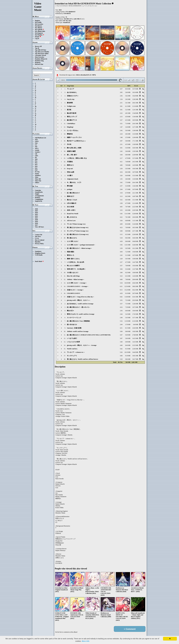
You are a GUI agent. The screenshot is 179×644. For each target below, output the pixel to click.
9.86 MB (128, 359)
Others (37, 183)
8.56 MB (128, 224)
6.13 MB (128, 106)
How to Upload (40, 240)
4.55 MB (128, 144)
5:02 (121, 349)
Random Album (40, 59)
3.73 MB (128, 189)
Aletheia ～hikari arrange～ (76, 279)
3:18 (121, 193)
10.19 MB (127, 352)
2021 (36, 218)
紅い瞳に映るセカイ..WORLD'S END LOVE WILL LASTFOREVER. (89, 335)
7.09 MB (128, 165)
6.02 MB (128, 196)
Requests (38, 62)
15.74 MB (135, 158)
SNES (37, 141)
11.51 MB (135, 221)
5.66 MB (128, 92)
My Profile (38, 22)
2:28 (121, 259)
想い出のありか (72, 325)
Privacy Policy (39, 244)
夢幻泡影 (70, 186)
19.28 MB (135, 96)
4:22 (121, 217)
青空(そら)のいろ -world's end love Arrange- (81, 314)
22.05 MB (135, 210)
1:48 (121, 137)
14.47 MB (135, 262)
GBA (37, 156)
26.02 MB (135, 283)
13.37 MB (135, 269)
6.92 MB (128, 210)
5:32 (121, 321)
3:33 (121, 210)
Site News (38, 236)
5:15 (121, 234)
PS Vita (37, 172)
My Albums (39, 28)
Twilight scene (71, 106)
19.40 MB (135, 252)
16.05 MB (135, 148)
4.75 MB (128, 203)
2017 (36, 225)
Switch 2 (38, 152)
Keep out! (70, 169)
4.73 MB (128, 262)
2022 (36, 216)
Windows (38, 175)
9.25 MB (128, 273)
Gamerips (38, 190)
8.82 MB (128, 172)
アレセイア (71, 89)
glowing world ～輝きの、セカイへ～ (79, 300)
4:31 (121, 328)
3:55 (121, 300)
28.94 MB (135, 279)
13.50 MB (135, 179)
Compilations (39, 199)
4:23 (121, 227)
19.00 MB (135, 273)
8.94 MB (128, 89)
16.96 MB (135, 259)
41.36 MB (135, 321)
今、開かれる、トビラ (74, 182)
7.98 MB (128, 279)
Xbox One (38, 181)
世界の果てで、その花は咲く (76, 269)
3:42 (121, 182)
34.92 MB (135, 238)
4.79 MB (128, 158)
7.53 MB (128, 300)
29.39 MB (135, 300)
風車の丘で (71, 196)
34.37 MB (135, 359)
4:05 (121, 207)
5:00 (121, 273)
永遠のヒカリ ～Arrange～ (75, 290)
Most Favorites (40, 57)
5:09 (121, 231)
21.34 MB (135, 106)
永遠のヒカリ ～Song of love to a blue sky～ (81, 297)
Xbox (37, 177)
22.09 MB (135, 155)
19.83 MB (135, 331)
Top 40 (37, 48)
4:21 (121, 162)
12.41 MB (135, 110)
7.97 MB (128, 207)
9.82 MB (128, 238)
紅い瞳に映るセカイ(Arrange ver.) (78, 234)
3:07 (121, 141)
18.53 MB (135, 227)
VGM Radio (39, 255)
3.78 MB (128, 325)
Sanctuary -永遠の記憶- (74, 328)
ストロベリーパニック (74, 318)
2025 (36, 211)
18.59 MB (135, 120)
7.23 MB (128, 252)
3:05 (121, 92)
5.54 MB (128, 269)
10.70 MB (135, 189)
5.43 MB (128, 314)
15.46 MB (135, 117)
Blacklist (38, 242)
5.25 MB (128, 110)
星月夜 (69, 110)
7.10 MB (128, 124)
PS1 (36, 161)
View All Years (39, 227)
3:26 (121, 176)
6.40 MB (128, 176)
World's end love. (72, 349)
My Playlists (40, 35)
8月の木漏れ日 (72, 203)
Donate (38, 37)
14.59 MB (135, 165)
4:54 (121, 172)
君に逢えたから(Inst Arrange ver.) (78, 227)
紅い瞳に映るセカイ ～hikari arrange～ (79, 248)
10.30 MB (127, 283)
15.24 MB (127, 290)
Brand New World (73, 214)
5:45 (121, 214)
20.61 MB (135, 103)
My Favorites (39, 24)
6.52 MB (128, 276)
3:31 (121, 124)
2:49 (121, 318)
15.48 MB (135, 113)
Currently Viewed (40, 55)
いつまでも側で (72, 338)
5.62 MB (128, 96)
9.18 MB (128, 356)
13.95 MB (135, 151)
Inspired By (39, 201)
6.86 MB (128, 155)
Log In (37, 38)
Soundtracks (39, 192)
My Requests (39, 33)
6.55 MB (128, 120)
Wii (36, 147)
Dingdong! (70, 127)
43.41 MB (135, 297)
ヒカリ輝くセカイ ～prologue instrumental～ (81, 245)
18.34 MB (135, 92)
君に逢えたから (72, 238)
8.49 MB (136, 325)
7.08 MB (128, 266)
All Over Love (71, 221)
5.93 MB (128, 169)
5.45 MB (128, 318)
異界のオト (71, 165)
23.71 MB (135, 231)
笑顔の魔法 (71, 252)
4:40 (121, 345)
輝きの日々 (71, 311)
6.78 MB (128, 193)
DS (36, 157)
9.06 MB (128, 241)
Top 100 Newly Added (42, 54)
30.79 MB (135, 293)
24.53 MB (135, 162)
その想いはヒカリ (73, 273)
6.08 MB (128, 221)
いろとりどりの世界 (73, 342)
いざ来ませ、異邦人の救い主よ (77, 158)
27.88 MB (135, 335)
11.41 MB (127, 214)
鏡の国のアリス (72, 120)
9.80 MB (128, 331)
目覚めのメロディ (73, 96)
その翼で (70, 176)
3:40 (121, 342)
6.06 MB (128, 311)
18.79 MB (135, 172)
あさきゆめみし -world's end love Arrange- (80, 304)
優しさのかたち (72, 217)
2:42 (121, 130)
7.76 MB (128, 182)
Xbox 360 (38, 179)
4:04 (121, 252)
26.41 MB (135, 182)
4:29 (121, 293)
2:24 (121, 134)
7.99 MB (128, 227)
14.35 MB (135, 342)
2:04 (121, 189)
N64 (36, 143)
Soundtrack (66, 22)
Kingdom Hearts (40, 253)
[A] (46, 59)
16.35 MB (135, 338)
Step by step (71, 99)
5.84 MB (128, 141)
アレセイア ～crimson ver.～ (76, 352)
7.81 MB (128, 217)
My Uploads (39, 30)
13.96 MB (135, 130)
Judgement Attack (73, 179)
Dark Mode (39, 261)
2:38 (121, 203)
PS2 (36, 163)
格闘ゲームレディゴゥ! (74, 137)
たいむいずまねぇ (73, 130)
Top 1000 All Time (41, 50)
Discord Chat (39, 64)
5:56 (121, 245)
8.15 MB (128, 328)
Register (38, 21)
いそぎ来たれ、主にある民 (76, 262)
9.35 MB (128, 234)
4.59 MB (128, 117)
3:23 (121, 276)
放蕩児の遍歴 (71, 151)
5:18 (121, 238)
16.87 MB (135, 196)
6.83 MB (128, 200)
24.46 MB (135, 328)
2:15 (121, 117)
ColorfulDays (71, 124)
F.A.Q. (37, 238)
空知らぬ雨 (71, 172)
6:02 (121, 297)
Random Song (39, 61)
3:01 (121, 106)
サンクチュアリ (72, 356)
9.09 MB (128, 231)
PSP (36, 170)
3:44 (121, 155)
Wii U (37, 149)
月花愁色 (70, 162)
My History (38, 26)
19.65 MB (135, 169)
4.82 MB (128, 134)
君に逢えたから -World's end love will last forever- (83, 359)
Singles (37, 194)
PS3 (36, 165)
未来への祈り (71, 210)
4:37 (121, 89)
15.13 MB (135, 200)
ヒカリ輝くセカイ (73, 241)
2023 (36, 214)
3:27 (121, 120)
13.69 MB (135, 144)
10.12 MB (135, 248)
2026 (36, 209)
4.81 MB (128, 113)
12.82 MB (135, 99)
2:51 (121, 103)
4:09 (121, 224)
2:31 (121, 144)
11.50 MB (127, 321)
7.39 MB (128, 307)
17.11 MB (135, 141)
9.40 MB (128, 335)
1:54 (121, 99)
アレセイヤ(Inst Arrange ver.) (76, 224)
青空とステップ (72, 117)
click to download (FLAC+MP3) (86, 75)
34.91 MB (135, 356)
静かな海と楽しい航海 (74, 148)
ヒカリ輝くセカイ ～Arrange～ (77, 283)
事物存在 (70, 134)
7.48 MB (128, 162)
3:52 (121, 200)
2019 (36, 222)
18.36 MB (135, 217)
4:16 (121, 307)
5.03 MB (128, 130)
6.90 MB (128, 342)
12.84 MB (135, 137)
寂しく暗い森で (72, 155)
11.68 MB (127, 297)
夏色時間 (70, 103)
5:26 (121, 352)
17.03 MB (135, 314)
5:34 (121, 283)
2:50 (121, 169)
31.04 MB (135, 224)
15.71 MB (135, 318)
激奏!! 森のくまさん (73, 259)
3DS (36, 159)
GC (36, 145)
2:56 (121, 96)
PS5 (36, 168)
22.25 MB (135, 207)
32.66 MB (135, 245)
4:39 (121, 241)
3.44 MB (128, 127)
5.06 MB (128, 151)
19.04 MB (135, 311)
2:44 (121, 314)
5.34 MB (128, 186)
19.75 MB (135, 307)
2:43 (121, 255)
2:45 (121, 151)
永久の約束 (71, 207)
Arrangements (39, 196)
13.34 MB (135, 134)
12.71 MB (135, 127)
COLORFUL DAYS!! (74, 293)
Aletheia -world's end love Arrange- (78, 331)
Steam (37, 174)
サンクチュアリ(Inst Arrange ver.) (78, 231)
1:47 (121, 127)
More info (86, 641)
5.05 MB (128, 248)
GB (36, 154)
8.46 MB (128, 345)
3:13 (121, 196)
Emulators (38, 251)
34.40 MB (135, 352)
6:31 (121, 286)
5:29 (121, 359)
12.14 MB (135, 203)
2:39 (121, 248)
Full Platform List (41, 138)
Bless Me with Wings (73, 276)
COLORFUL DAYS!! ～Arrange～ (78, 286)
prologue (70, 189)
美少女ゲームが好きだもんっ (76, 141)
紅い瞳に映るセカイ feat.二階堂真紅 (78, 321)
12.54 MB (127, 286)
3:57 (121, 266)
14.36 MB (135, 276)
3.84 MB (128, 179)
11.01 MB (127, 245)
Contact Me (39, 235)
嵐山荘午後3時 (72, 113)
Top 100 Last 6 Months (42, 52)
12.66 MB (135, 304)
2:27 (121, 262)
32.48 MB (135, 214)
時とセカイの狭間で (73, 266)
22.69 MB (135, 234)
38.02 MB (135, 286)
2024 (36, 213)
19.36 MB (135, 266)
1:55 (121, 179)
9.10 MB (128, 293)
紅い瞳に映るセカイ (73, 193)
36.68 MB (135, 241)
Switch (37, 150)
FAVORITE (67, 14)
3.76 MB (128, 137)
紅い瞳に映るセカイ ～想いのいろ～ (79, 307)
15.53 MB (135, 176)
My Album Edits (40, 31)
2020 (36, 220)
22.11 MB (135, 193)
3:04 (121, 269)
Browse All (38, 46)
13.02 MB (135, 186)
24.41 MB (135, 124)
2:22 (121, 113)
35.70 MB (135, 89)
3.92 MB (128, 99)
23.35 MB (135, 345)
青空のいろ (71, 255)
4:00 (121, 165)
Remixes (38, 198)
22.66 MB (135, 349)
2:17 (121, 158)
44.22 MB (135, 290)
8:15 (121, 290)
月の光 (69, 144)
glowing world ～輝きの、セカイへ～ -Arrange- (82, 345)
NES (36, 140)
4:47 (121, 335)
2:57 (121, 186)
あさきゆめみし (72, 92)
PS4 (36, 166)
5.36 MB (128, 148)
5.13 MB (128, 255)
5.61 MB (128, 103)
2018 (36, 223)
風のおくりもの (72, 200)
